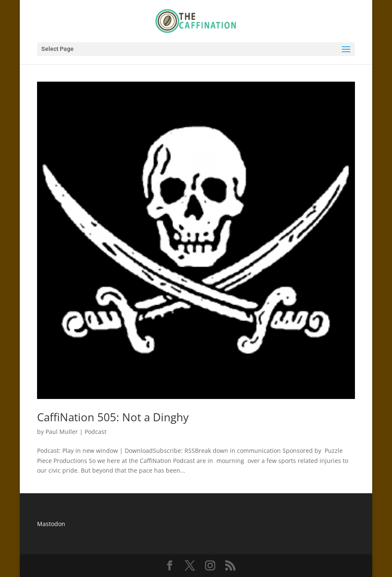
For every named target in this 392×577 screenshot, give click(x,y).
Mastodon (51, 524)
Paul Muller (62, 432)
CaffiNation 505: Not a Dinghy (113, 417)
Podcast (96, 432)
